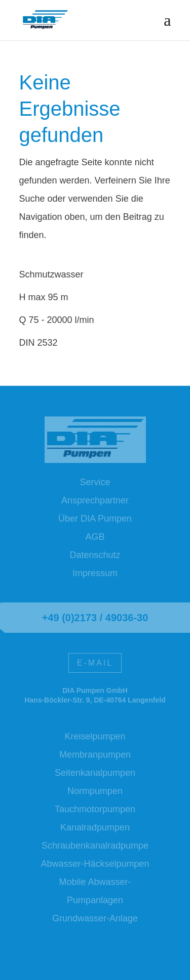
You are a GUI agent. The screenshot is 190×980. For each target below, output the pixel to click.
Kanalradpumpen (95, 827)
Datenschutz (95, 555)
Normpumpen (95, 791)
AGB (95, 537)
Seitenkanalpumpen (95, 773)
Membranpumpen (95, 755)
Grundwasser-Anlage (95, 918)
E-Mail (95, 663)
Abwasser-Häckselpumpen (95, 864)
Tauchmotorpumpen (95, 809)
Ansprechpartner (95, 500)
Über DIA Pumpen (95, 519)
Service (95, 482)
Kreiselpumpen (95, 736)
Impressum (95, 573)
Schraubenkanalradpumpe (95, 846)
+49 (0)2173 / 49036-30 (95, 618)
